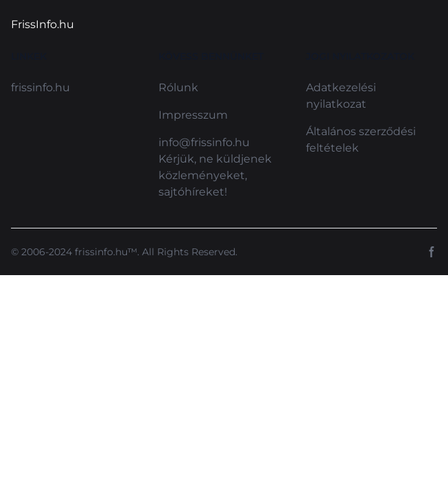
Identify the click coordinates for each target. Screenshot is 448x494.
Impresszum (193, 115)
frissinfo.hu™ (106, 252)
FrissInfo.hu (43, 24)
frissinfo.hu (40, 87)
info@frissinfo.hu (204, 142)
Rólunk (178, 87)
